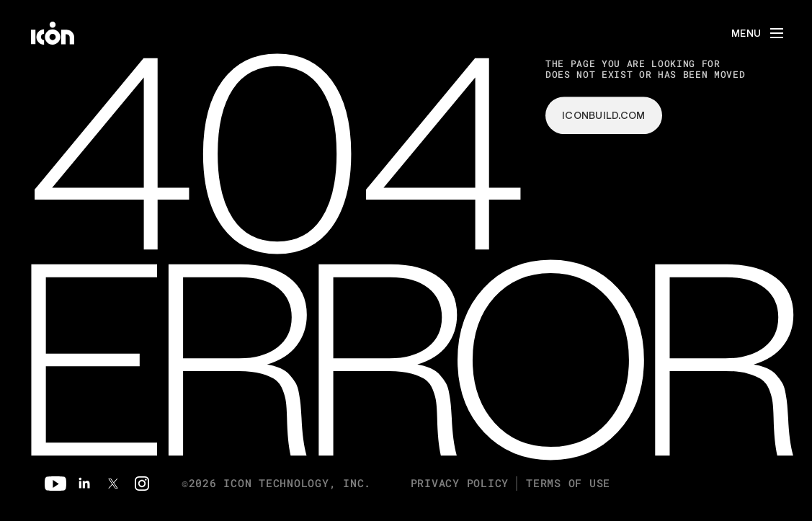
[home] (53, 33)
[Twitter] (113, 484)
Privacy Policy (460, 483)
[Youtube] (55, 484)
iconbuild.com (604, 115)
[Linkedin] (84, 484)
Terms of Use (568, 483)
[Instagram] (142, 484)
